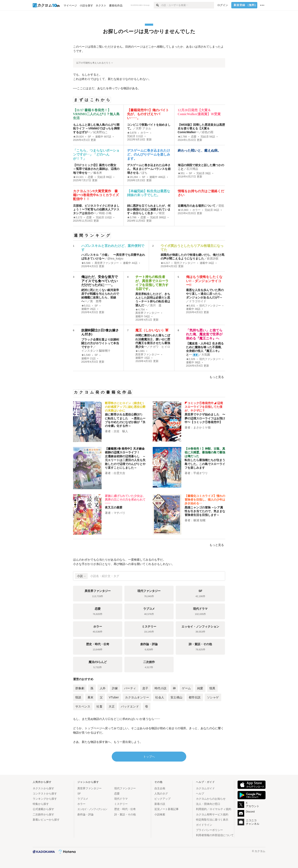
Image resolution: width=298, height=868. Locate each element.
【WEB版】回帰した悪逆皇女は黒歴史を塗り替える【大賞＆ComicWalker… (201, 128)
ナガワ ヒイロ (160, 347)
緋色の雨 (208, 132)
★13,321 (78, 177)
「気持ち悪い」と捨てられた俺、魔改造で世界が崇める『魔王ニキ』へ (204, 334)
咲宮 (162, 213)
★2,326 (191, 359)
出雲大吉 (119, 473)
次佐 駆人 (121, 431)
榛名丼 (98, 173)
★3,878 (132, 133)
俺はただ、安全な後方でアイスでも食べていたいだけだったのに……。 (100, 281)
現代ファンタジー (185, 263)
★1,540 (86, 355)
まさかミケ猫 (202, 427)
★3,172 (78, 217)
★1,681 (140, 351)
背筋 (221, 206)
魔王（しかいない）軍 (152, 330)
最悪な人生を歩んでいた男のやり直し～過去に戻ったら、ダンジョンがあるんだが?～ (205, 294)
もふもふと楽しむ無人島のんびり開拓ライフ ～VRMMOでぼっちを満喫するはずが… (96, 128)
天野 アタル (143, 128)
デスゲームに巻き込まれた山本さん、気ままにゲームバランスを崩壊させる (149, 169)
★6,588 (86, 263)
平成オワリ (201, 473)
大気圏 (206, 355)
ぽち (144, 173)
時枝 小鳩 (105, 213)
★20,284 (132, 177)
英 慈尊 (96, 301)
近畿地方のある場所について (197, 206)
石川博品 (192, 169)
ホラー (145, 133)
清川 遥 (156, 305)
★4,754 (140, 310)
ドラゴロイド (198, 301)
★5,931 (191, 306)
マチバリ (119, 513)
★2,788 (182, 137)
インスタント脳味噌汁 (96, 351)
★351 (181, 173)
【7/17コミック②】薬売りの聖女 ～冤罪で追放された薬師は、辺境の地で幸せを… (96, 169)
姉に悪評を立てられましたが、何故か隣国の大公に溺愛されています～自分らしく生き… (149, 209)
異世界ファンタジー (107, 263)
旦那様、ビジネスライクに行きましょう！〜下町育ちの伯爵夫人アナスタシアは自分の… (96, 209)
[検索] (157, 5)
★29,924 (78, 137)
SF (89, 137)
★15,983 (183, 210)
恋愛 (194, 137)
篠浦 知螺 (199, 520)
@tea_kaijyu (115, 258)
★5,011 (86, 306)
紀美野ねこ (101, 132)
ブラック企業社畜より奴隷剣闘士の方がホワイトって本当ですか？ (100, 343)
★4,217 (165, 263)
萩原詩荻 (213, 258)
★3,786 (132, 217)
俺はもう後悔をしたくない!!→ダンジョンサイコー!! (204, 281)
